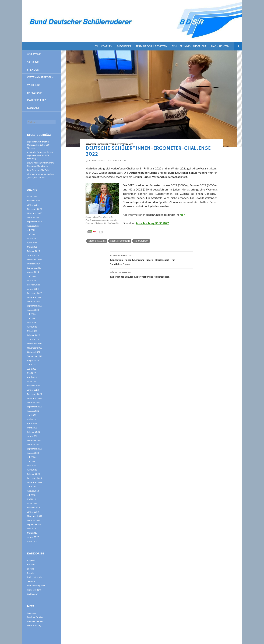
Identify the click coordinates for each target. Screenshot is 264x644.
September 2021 (35, 407)
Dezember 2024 (35, 259)
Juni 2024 (32, 276)
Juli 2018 (31, 495)
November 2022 (35, 348)
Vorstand (34, 54)
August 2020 (33, 453)
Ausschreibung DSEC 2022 (152, 223)
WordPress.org (34, 626)
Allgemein (91, 144)
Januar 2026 (33, 205)
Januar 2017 (33, 537)
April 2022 (32, 377)
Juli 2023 (31, 314)
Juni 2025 (32, 234)
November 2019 (35, 482)
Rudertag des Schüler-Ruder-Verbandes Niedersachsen (152, 274)
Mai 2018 (31, 499)
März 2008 (32, 541)
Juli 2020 (31, 457)
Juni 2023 (32, 318)
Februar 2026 (34, 201)
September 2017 (35, 524)
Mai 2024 (31, 280)
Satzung (33, 62)
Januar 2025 (33, 255)
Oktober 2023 (34, 301)
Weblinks (34, 85)
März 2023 (32, 331)
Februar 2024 (34, 285)
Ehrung (31, 569)
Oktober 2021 (34, 402)
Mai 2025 (31, 238)
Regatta (31, 573)
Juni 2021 (32, 415)
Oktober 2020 (34, 444)
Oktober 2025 (34, 217)
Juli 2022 (31, 365)
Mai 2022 (31, 373)
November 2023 (35, 297)
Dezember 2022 (35, 344)
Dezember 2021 (35, 394)
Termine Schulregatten (152, 46)
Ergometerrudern (120, 241)
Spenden (33, 70)
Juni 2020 (32, 461)
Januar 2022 (33, 390)
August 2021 (33, 411)
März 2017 (32, 533)
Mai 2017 (31, 529)
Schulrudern (141, 241)
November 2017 (35, 516)
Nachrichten (220, 46)
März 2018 (32, 503)
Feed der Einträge (35, 617)
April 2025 (32, 243)
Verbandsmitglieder (36, 586)
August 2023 (33, 310)
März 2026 (32, 196)
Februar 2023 (34, 335)
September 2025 (35, 222)
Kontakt (33, 108)
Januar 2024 (33, 289)
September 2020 (35, 449)
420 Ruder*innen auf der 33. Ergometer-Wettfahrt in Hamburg (40, 155)
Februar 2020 (34, 474)
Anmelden (32, 613)
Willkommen (104, 46)
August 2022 (33, 360)
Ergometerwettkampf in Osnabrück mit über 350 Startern (38, 145)
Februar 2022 (34, 386)
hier (182, 215)
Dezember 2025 (35, 209)
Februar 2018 (34, 508)
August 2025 (33, 226)
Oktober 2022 (34, 352)
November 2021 (35, 398)
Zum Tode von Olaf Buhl (38, 170)
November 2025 (35, 213)
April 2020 (32, 470)
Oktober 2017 (34, 520)
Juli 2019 (31, 487)
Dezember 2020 (35, 440)
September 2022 (35, 356)
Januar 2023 (33, 339)
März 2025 (32, 247)
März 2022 (32, 381)
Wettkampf (126, 144)
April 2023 (32, 327)
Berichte (103, 144)
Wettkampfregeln (40, 77)
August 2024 (33, 272)
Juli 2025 (31, 230)
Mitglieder (124, 46)
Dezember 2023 (35, 293)
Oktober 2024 (34, 264)
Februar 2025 (34, 251)
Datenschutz (36, 100)
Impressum (35, 93)
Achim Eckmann (119, 161)
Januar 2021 (33, 436)
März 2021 (32, 428)
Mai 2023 (31, 323)
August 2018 (33, 491)
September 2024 (35, 268)
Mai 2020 (31, 466)
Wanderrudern (34, 590)
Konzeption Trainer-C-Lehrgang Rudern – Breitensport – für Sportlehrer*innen (152, 260)
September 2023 (35, 306)
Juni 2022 (32, 369)
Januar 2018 (33, 512)
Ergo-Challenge (97, 241)
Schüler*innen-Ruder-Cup (189, 46)
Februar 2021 (34, 432)
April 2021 (32, 423)
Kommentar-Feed (35, 621)
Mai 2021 (31, 419)
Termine (114, 144)
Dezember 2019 (35, 478)
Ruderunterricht (35, 577)
